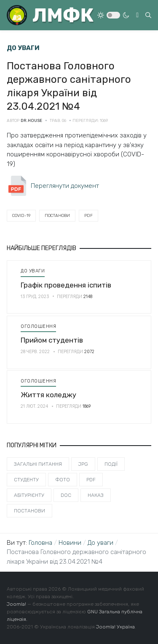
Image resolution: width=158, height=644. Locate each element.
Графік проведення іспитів (66, 285)
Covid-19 (21, 216)
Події (111, 464)
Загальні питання (38, 464)
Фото (63, 480)
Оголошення (38, 326)
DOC (66, 495)
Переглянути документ (65, 186)
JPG (83, 464)
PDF (88, 216)
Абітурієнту (29, 495)
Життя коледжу (48, 395)
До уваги (33, 271)
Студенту (26, 480)
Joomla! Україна (115, 627)
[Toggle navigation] (137, 15)
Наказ (96, 495)
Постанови (57, 216)
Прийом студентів (52, 340)
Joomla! (16, 604)
